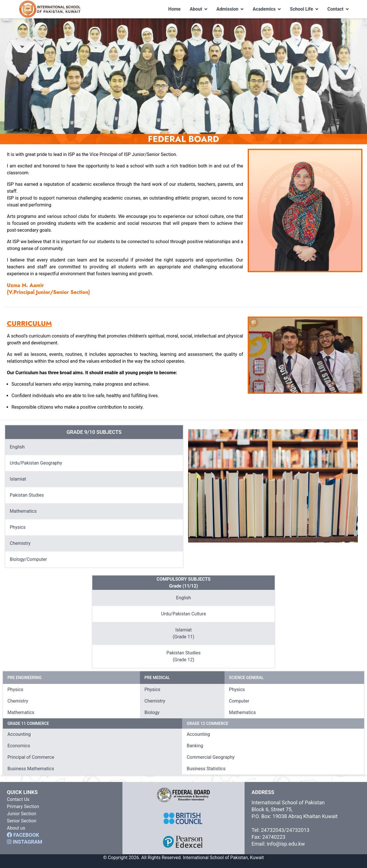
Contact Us (18, 799)
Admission (230, 9)
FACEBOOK (23, 835)
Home (174, 9)
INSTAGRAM (25, 842)
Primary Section (23, 806)
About (199, 9)
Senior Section (22, 821)
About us (16, 828)
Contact (338, 9)
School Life (304, 9)
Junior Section (22, 814)
